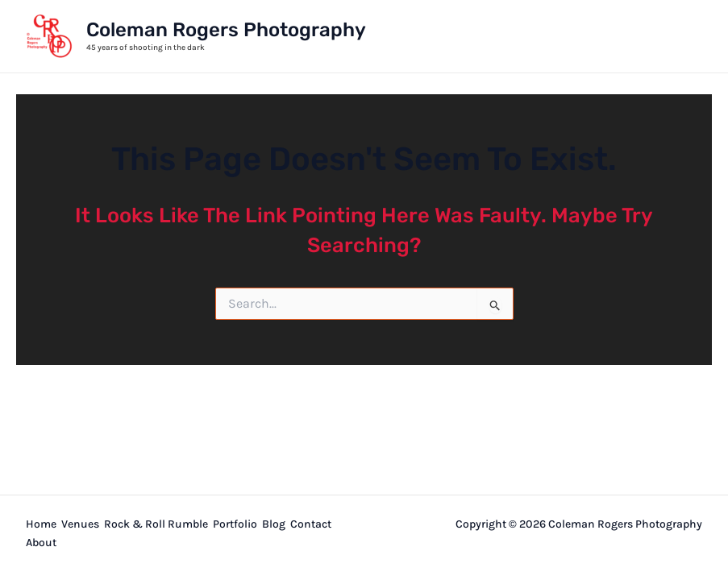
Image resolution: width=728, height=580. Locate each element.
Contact (311, 524)
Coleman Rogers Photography (226, 30)
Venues (80, 524)
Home (41, 524)
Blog (274, 524)
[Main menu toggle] (684, 36)
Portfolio (235, 524)
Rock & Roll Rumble (156, 524)
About (41, 543)
